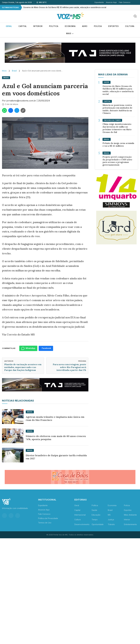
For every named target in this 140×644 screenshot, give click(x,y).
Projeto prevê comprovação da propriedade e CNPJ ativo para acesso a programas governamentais (117, 161)
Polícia (98, 26)
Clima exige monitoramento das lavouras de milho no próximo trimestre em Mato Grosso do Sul (117, 128)
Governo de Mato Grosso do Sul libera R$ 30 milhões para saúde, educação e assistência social (65, 7)
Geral (9, 26)
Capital (23, 26)
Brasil (14, 71)
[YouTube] (18, 516)
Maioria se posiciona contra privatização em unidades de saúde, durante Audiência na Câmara (117, 109)
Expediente (99, 2)
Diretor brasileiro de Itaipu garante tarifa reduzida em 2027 (56, 457)
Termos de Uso (45, 523)
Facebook (46, 348)
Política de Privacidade (48, 518)
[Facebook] (11, 516)
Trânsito (111, 524)
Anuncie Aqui (111, 2)
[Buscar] (135, 16)
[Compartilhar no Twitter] (17, 110)
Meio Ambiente (130, 515)
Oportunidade (98, 524)
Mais (70, 34)
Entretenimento (130, 524)
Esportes (113, 26)
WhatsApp (28, 348)
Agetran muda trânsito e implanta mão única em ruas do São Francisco (55, 418)
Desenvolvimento (82, 524)
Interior (38, 26)
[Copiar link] (23, 110)
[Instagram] (4, 516)
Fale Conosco (125, 2)
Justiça (111, 520)
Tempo (95, 520)
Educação (96, 515)
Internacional (80, 515)
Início (4, 71)
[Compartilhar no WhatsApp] (4, 110)
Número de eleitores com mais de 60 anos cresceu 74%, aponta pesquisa (56, 438)
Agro (85, 26)
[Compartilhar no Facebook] (11, 110)
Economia (70, 26)
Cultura (130, 26)
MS (109, 515)
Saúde (94, 510)
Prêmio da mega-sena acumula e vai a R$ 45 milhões (118, 145)
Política (54, 26)
